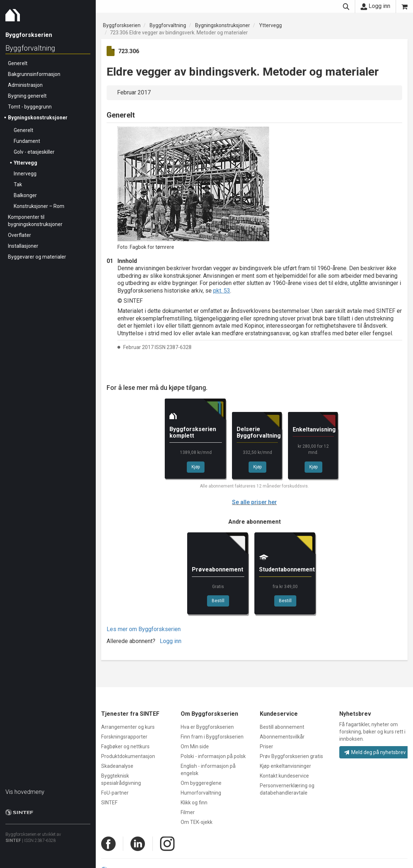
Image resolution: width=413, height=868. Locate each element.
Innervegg (25, 174)
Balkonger (25, 195)
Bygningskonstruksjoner (38, 118)
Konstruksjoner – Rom (39, 206)
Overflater (20, 235)
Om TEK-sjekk (197, 822)
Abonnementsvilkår (282, 737)
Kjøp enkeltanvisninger (285, 766)
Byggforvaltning (30, 48)
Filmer (188, 812)
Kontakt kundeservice (284, 776)
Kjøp (196, 467)
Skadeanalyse (117, 766)
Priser (266, 746)
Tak (18, 184)
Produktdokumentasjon (128, 756)
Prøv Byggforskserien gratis (291, 756)
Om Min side (195, 746)
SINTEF (13, 841)
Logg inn (375, 6)
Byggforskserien (122, 25)
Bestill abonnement (282, 727)
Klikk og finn (194, 803)
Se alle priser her (254, 502)
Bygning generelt (27, 96)
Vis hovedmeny (25, 792)
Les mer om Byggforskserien (144, 629)
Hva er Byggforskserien (207, 727)
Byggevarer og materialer (37, 257)
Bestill (218, 601)
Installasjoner (23, 246)
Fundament (27, 141)
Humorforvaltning (201, 793)
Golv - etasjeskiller (34, 152)
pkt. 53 (222, 291)
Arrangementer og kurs (128, 727)
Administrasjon (25, 85)
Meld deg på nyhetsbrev (375, 752)
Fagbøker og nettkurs (125, 746)
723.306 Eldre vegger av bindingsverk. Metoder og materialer (179, 33)
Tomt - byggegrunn (30, 107)
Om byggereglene (201, 783)
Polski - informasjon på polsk (213, 756)
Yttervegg (25, 163)
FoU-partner (115, 793)
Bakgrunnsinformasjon (34, 74)
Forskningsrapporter (124, 737)
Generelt (18, 63)
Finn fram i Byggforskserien (212, 737)
